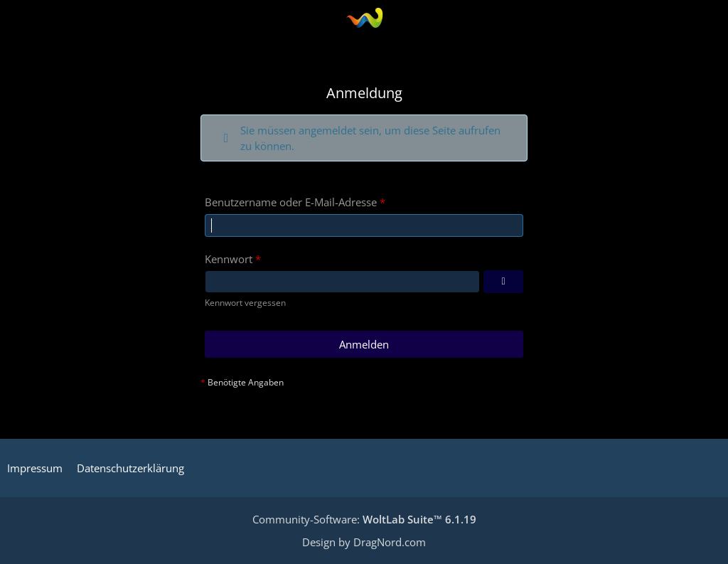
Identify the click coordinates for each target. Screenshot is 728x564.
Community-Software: (364, 519)
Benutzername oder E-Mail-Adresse (291, 202)
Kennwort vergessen (245, 303)
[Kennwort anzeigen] (503, 282)
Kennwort (229, 259)
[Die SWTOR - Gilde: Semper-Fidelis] (364, 18)
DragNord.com (390, 542)
